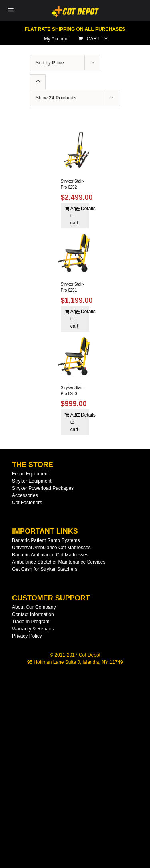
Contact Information (33, 614)
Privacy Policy (27, 636)
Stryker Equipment (32, 481)
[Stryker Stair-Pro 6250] (75, 356)
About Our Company (34, 607)
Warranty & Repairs (33, 629)
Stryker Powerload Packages (43, 488)
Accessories (25, 495)
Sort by (50, 63)
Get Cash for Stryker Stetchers (45, 569)
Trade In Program (31, 622)
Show (56, 98)
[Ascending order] (38, 82)
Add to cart (73, 216)
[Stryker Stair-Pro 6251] (75, 253)
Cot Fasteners (27, 503)
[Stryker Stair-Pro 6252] (75, 150)
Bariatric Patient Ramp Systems (46, 540)
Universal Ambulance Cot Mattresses (51, 548)
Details (83, 209)
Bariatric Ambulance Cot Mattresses (50, 555)
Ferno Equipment (30, 474)
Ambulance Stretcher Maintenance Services (59, 562)
